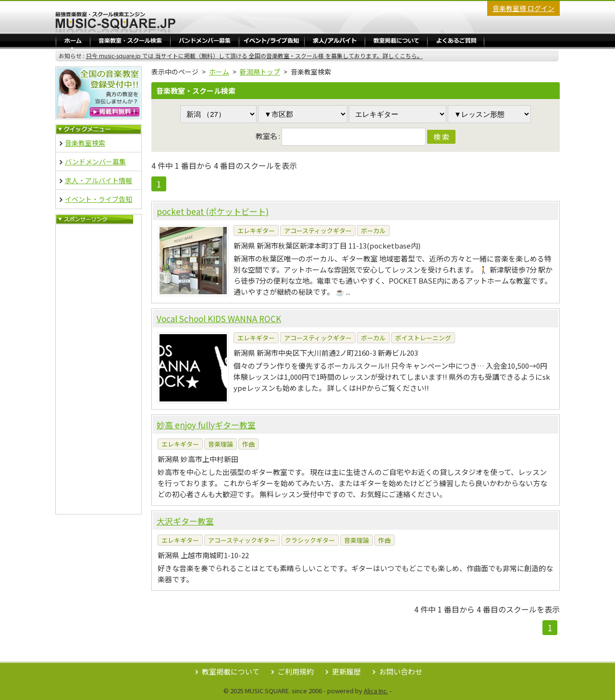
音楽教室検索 (85, 143)
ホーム (73, 40)
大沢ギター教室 (185, 521)
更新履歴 (346, 671)
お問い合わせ (401, 671)
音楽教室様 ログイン (523, 8)
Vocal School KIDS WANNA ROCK (219, 319)
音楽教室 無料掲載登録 (98, 93)
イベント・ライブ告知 (272, 40)
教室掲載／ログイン (396, 40)
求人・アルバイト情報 (335, 40)
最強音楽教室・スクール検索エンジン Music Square (115, 22)
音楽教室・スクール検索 (130, 40)
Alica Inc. (376, 691)
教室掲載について (231, 671)
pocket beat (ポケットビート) (213, 211)
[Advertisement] (98, 369)
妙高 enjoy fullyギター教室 (206, 425)
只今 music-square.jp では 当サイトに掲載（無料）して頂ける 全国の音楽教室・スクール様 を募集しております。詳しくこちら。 (254, 56)
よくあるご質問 (456, 40)
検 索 (441, 137)
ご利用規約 (296, 671)
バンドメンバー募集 (205, 40)
